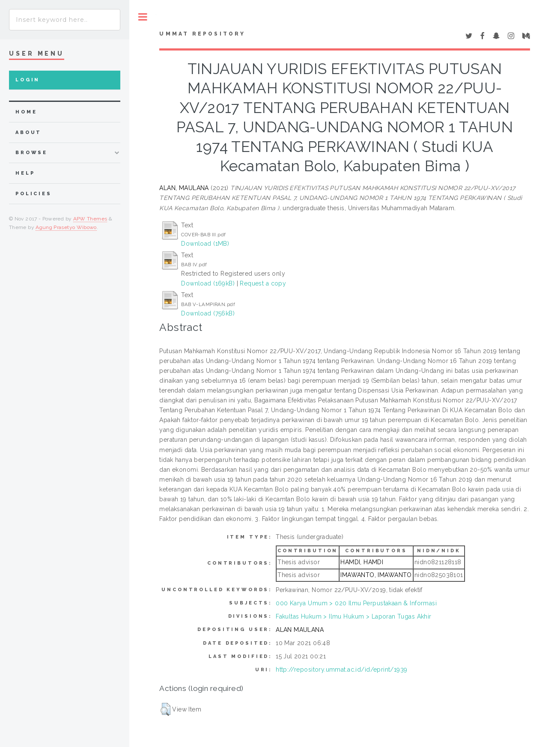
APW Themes (90, 219)
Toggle (143, 17)
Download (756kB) (208, 313)
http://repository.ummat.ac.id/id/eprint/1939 (341, 670)
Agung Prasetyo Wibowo (66, 227)
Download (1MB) (205, 244)
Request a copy (263, 283)
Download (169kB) (208, 283)
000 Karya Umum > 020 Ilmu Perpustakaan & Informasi (356, 603)
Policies (34, 194)
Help (25, 173)
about (28, 132)
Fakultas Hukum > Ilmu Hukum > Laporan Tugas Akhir (354, 616)
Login (28, 80)
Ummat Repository (202, 34)
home (26, 112)
